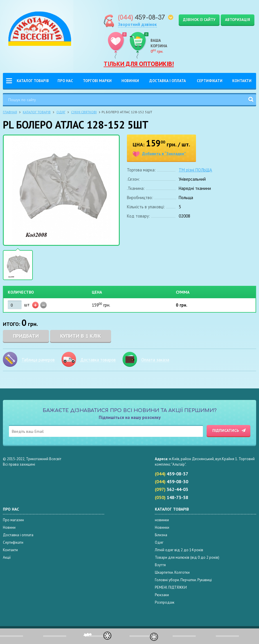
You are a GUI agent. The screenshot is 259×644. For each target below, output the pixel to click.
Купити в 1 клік (81, 336)
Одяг (61, 112)
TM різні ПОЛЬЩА (195, 170)
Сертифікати (210, 81)
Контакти (242, 81)
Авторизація (238, 20)
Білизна (161, 535)
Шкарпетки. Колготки (172, 572)
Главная (10, 112)
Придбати (26, 336)
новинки (162, 520)
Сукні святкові (84, 112)
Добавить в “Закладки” (164, 154)
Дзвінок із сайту (199, 20)
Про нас (65, 81)
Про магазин (13, 520)
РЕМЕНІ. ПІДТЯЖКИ (171, 587)
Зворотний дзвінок (137, 24)
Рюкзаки (162, 595)
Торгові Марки (97, 81)
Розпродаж (165, 602)
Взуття (160, 565)
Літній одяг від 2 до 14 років (179, 550)
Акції (7, 557)
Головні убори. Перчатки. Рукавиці (183, 580)
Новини (9, 527)
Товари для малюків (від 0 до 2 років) (187, 557)
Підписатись (226, 430)
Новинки (130, 81)
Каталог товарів (33, 81)
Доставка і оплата (168, 81)
